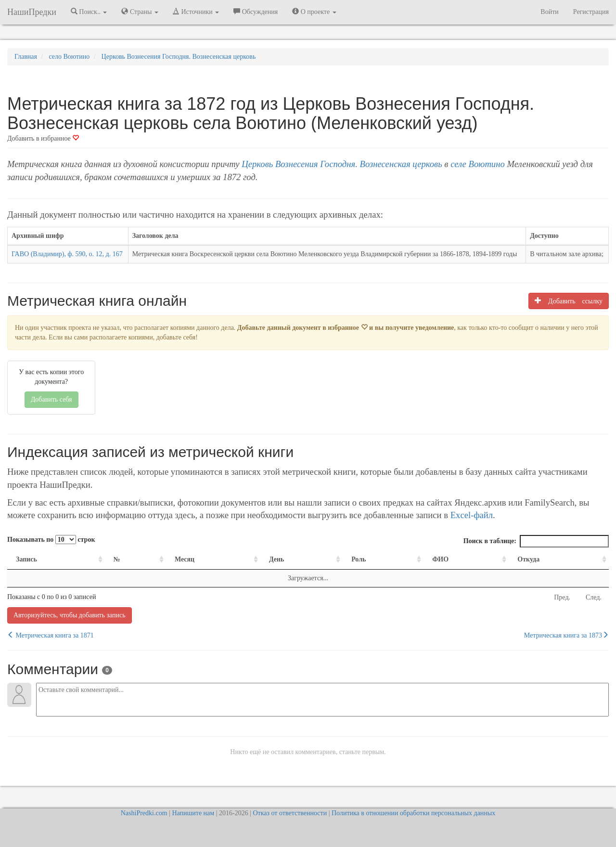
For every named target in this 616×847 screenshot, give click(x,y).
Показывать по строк (51, 540)
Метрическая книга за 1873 (566, 635)
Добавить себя (51, 399)
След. (594, 597)
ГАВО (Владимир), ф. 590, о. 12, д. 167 (67, 254)
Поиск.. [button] (89, 12)
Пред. (562, 597)
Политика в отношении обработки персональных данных (413, 813)
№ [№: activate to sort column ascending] (117, 559)
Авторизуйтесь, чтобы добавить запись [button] (70, 615)
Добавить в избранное (43, 138)
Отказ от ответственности (290, 813)
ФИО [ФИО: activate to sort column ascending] (440, 559)
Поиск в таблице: (536, 541)
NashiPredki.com (144, 813)
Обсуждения (256, 12)
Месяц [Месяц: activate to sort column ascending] (185, 559)
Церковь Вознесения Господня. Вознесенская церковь (342, 164)
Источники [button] (196, 12)
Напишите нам (193, 813)
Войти (549, 12)
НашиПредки (32, 12)
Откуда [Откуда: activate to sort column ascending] (528, 559)
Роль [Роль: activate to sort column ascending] (359, 559)
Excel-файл (472, 515)
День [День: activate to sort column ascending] (277, 559)
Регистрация (591, 12)
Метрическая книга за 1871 (51, 635)
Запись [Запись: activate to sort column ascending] (26, 559)
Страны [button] (140, 12)
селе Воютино (478, 164)
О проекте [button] (314, 12)
